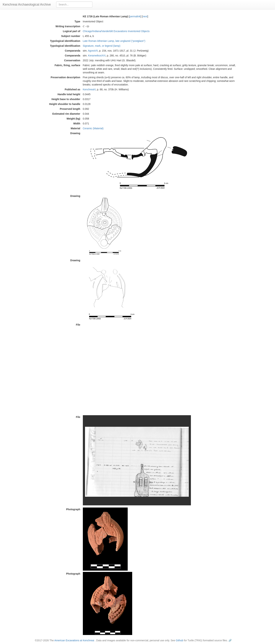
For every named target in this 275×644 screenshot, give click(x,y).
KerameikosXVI (97, 56)
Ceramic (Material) (93, 128)
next (145, 16)
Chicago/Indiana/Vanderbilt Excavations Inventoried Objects (116, 31)
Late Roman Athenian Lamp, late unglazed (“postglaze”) (114, 41)
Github (179, 640)
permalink (135, 16)
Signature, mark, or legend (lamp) (102, 46)
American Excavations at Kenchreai (74, 640)
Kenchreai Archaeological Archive (27, 5)
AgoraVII (93, 51)
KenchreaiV (89, 89)
